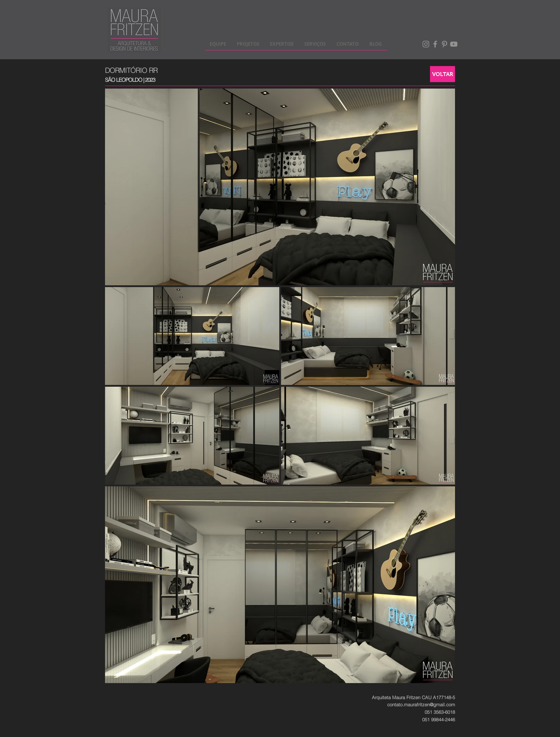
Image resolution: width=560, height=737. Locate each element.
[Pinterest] (444, 44)
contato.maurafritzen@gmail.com (421, 705)
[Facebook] (435, 44)
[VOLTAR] (442, 74)
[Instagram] (426, 44)
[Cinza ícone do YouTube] (454, 44)
